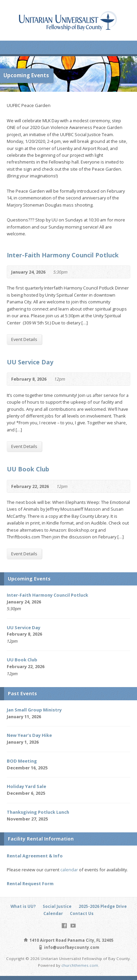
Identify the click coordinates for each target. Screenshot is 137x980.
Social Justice (57, 906)
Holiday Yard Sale (26, 786)
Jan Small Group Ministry (34, 710)
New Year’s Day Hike (29, 735)
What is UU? (23, 906)
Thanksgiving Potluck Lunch (38, 812)
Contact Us (82, 913)
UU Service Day (30, 362)
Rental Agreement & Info (35, 856)
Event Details (24, 339)
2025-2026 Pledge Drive (103, 906)
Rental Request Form (30, 883)
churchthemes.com (80, 965)
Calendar (53, 913)
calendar (69, 870)
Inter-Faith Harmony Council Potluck (63, 255)
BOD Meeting (22, 761)
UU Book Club (28, 469)
